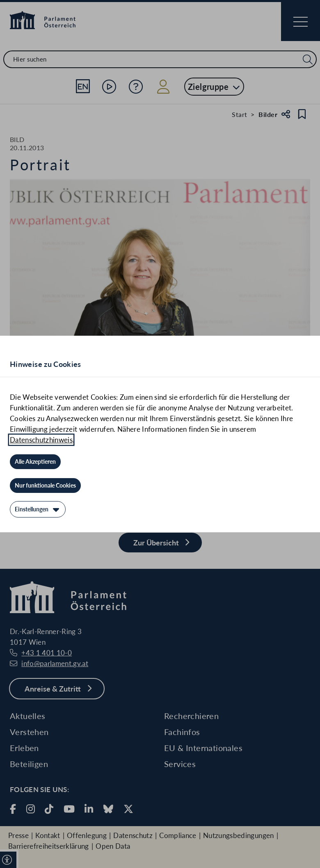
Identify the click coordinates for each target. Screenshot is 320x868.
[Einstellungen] (38, 509)
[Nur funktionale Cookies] (45, 486)
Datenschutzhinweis (41, 440)
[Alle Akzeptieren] (35, 462)
